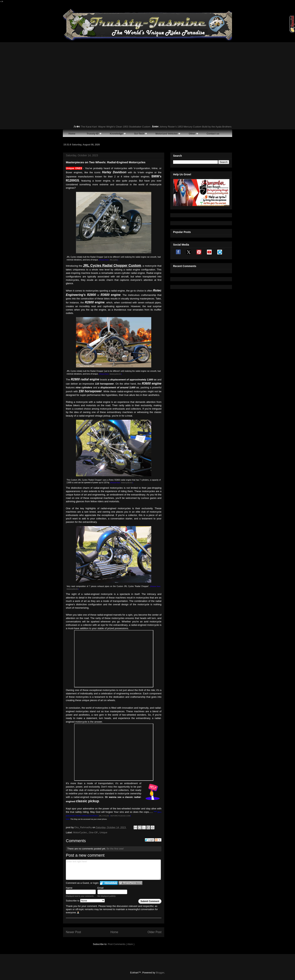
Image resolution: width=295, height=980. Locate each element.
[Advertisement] (147, 70)
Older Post (154, 932)
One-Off (94, 832)
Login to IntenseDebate (109, 883)
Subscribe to (85, 901)
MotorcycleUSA (115, 374)
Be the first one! (115, 849)
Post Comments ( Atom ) (121, 944)
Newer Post (73, 932)
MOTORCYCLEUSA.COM (120, 816)
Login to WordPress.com (130, 883)
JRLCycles (114, 260)
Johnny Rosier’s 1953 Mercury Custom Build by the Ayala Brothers (200, 127)
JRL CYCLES (104, 816)
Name (69, 888)
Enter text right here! (113, 870)
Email (101, 888)
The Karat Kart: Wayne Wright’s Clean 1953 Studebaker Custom (120, 127)
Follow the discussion (158, 840)
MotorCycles (80, 832)
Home (114, 932)
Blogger (160, 973)
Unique (103, 832)
